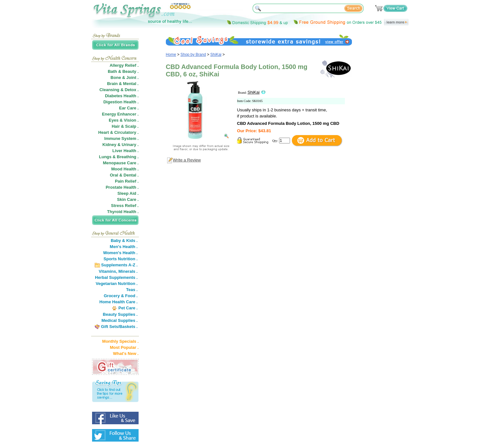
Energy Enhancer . (120, 114)
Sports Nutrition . (121, 259)
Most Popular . (124, 347)
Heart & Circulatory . (118, 132)
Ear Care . (129, 108)
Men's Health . (124, 247)
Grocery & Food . (121, 296)
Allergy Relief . (124, 65)
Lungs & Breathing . (119, 157)
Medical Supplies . (119, 320)
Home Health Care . (119, 302)
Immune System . (121, 138)
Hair (116, 126)
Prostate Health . (122, 187)
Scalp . (132, 126)
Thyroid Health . (123, 212)
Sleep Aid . (128, 193)
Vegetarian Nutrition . (117, 284)
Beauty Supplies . (120, 314)
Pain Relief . (127, 181)
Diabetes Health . (122, 96)
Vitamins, (108, 271)
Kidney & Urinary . (120, 145)
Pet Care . (128, 308)
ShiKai (216, 55)
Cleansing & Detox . (119, 90)
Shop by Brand (193, 55)
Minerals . (128, 271)
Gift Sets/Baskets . (119, 327)
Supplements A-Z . (119, 265)
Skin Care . (128, 199)
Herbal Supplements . (116, 277)
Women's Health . (120, 253)
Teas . (132, 290)
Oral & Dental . (124, 175)
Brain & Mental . (123, 84)
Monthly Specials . (120, 341)
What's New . (126, 353)
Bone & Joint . (125, 78)
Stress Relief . (125, 206)
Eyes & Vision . (124, 120)
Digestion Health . (121, 102)
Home (171, 55)
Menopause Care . (121, 163)
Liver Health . (125, 151)
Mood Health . (125, 169)
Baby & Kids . (124, 241)
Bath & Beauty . (123, 71)
